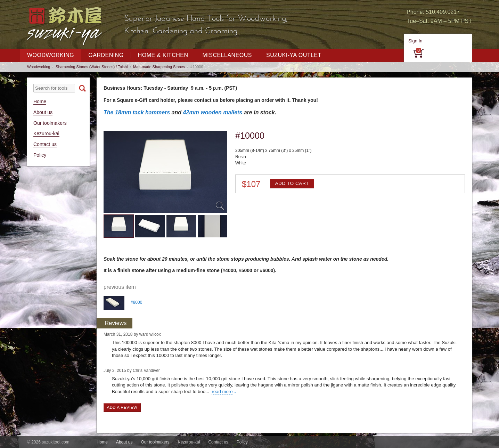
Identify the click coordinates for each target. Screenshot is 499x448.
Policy (40, 155)
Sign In (415, 41)
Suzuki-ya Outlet (294, 55)
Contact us (45, 144)
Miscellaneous (227, 55)
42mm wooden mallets (214, 112)
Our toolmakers (50, 123)
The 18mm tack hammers (138, 112)
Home (40, 101)
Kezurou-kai (46, 133)
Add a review (122, 407)
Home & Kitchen (163, 55)
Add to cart (292, 183)
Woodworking (51, 55)
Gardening (106, 55)
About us (43, 112)
